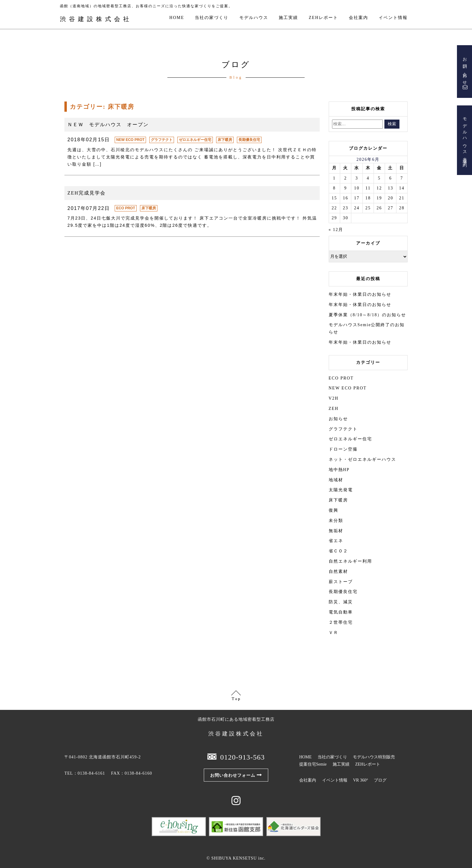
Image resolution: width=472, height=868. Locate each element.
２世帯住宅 (341, 622)
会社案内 (359, 18)
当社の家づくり (212, 18)
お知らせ (338, 419)
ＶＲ (334, 633)
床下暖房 (225, 140)
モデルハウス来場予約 (465, 138)
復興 (334, 510)
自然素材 (338, 571)
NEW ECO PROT (130, 140)
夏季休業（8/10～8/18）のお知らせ (368, 315)
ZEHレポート (323, 18)
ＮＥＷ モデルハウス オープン (108, 125)
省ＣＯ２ (338, 551)
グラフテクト (162, 140)
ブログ (380, 780)
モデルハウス (254, 18)
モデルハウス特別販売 (374, 757)
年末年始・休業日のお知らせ (360, 294)
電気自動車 (341, 612)
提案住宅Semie (313, 764)
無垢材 (336, 531)
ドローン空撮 (343, 449)
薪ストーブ (341, 582)
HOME (177, 18)
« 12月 (336, 230)
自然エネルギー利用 (350, 561)
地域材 (336, 480)
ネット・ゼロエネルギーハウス (362, 459)
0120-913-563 (243, 757)
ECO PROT (126, 208)
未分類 (336, 521)
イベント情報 (393, 18)
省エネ (336, 541)
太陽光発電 (341, 490)
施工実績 (288, 18)
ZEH (334, 409)
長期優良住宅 (249, 140)
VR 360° (361, 780)
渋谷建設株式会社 (96, 19)
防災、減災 (341, 602)
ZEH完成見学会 (87, 193)
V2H (334, 398)
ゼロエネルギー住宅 (195, 140)
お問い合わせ (465, 69)
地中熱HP (339, 470)
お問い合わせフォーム (233, 775)
